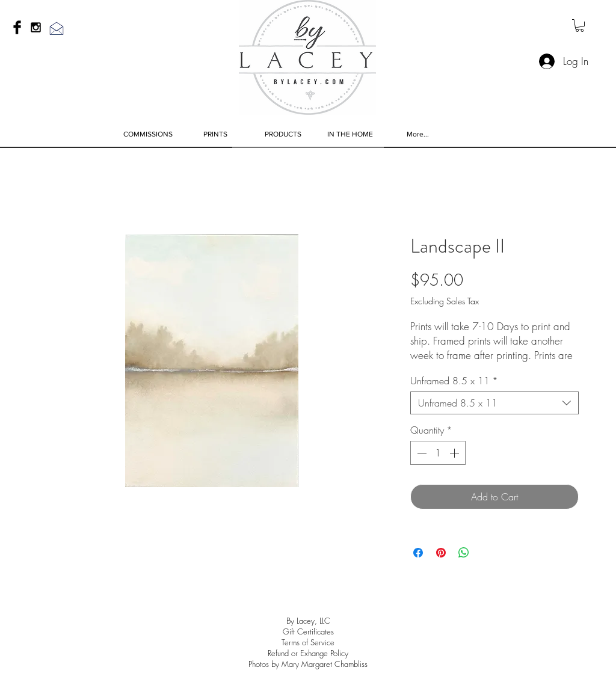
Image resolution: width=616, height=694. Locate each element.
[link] (580, 26)
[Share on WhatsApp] (464, 553)
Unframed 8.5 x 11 (454, 381)
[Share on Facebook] (418, 553)
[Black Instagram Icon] (36, 27)
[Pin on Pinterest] (441, 553)
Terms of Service (308, 642)
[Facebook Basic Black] (17, 27)
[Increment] (455, 453)
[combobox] (494, 403)
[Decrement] (420, 453)
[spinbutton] (438, 453)
